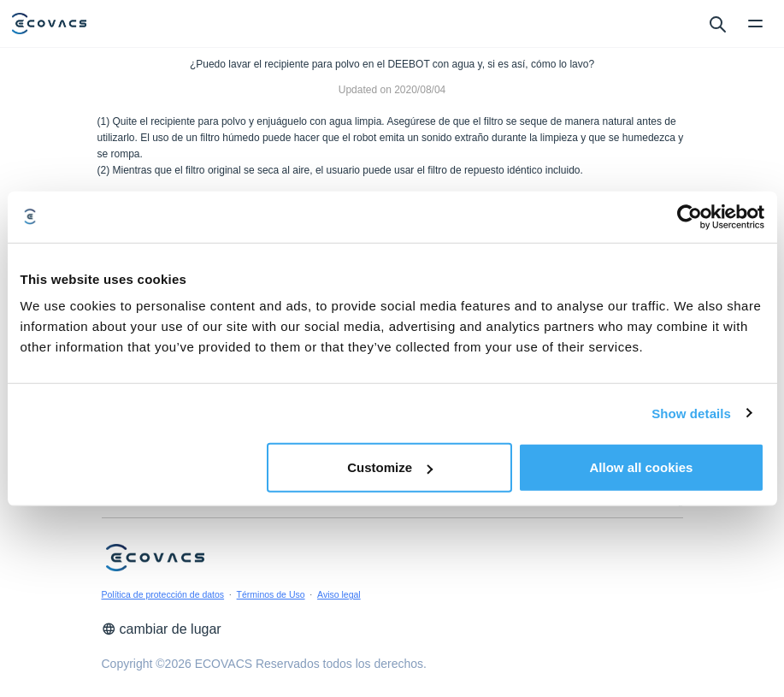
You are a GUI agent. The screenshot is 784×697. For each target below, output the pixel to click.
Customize (390, 467)
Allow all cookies (642, 467)
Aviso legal (339, 594)
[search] (717, 23)
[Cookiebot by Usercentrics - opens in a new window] (690, 216)
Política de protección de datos (163, 594)
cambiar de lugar (162, 629)
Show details (691, 413)
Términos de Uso (271, 594)
